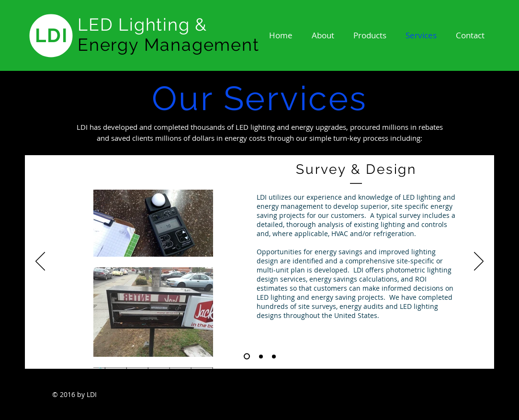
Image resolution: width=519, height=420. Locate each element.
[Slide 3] (274, 356)
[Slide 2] (261, 356)
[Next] (479, 262)
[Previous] (40, 262)
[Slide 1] (247, 357)
